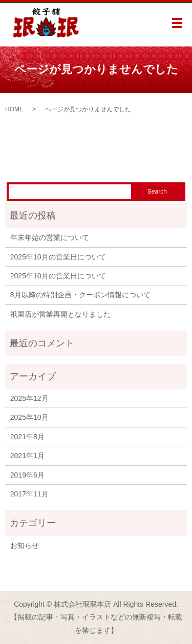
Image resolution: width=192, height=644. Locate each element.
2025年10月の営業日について (58, 257)
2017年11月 (29, 494)
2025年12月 (29, 398)
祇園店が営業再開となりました (60, 314)
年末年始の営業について (50, 237)
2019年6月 (27, 475)
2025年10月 (29, 417)
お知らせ (25, 545)
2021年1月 (27, 456)
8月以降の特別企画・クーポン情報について (80, 295)
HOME (14, 109)
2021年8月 (27, 437)
